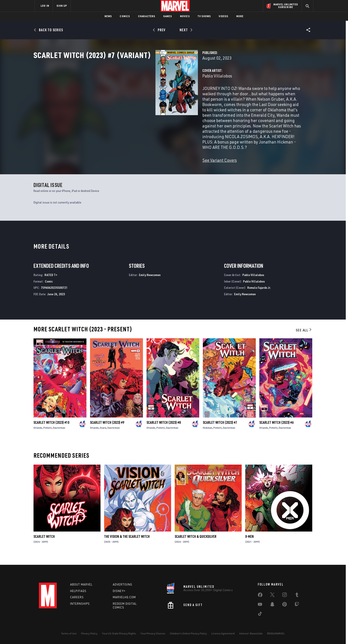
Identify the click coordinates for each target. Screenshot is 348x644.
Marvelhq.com (124, 597)
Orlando (38, 435)
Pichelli (48, 435)
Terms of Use (69, 633)
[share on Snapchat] (272, 605)
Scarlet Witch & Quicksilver (196, 543)
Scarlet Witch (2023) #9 (107, 429)
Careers (77, 597)
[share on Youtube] (260, 605)
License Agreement (223, 633)
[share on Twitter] (272, 596)
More (240, 16)
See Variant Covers (134, 153)
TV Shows (204, 16)
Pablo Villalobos (132, 95)
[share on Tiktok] (260, 615)
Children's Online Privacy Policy (188, 633)
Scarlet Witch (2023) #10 (51, 429)
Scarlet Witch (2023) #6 (276, 429)
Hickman (208, 435)
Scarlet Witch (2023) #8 (164, 429)
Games (168, 16)
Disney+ (119, 591)
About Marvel (81, 584)
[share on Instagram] (285, 596)
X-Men (249, 543)
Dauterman (59, 435)
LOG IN (45, 6)
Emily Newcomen (150, 282)
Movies (185, 16)
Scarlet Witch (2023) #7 (220, 429)
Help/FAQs (78, 591)
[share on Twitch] (297, 605)
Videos (223, 16)
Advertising (123, 584)
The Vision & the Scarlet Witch (127, 543)
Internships (80, 604)
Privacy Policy (89, 633)
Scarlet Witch (44, 543)
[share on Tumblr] (297, 596)
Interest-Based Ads (251, 633)
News (108, 16)
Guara (103, 435)
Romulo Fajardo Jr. (259, 295)
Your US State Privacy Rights (119, 633)
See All (304, 337)
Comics (125, 16)
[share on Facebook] (260, 596)
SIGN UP (62, 6)
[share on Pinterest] (285, 605)
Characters (147, 16)
